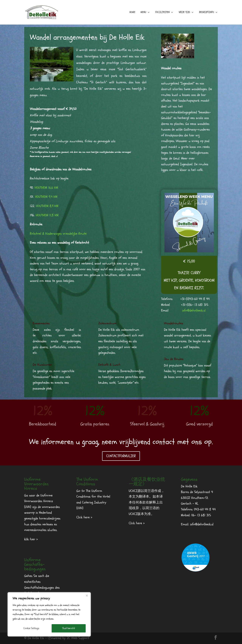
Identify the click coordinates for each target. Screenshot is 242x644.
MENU (143, 12)
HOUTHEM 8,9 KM (47, 206)
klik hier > (31, 539)
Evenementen (41, 323)
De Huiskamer (42, 365)
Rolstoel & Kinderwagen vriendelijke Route (58, 234)
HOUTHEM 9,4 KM (46, 197)
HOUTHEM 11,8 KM (47, 215)
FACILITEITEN (162, 12)
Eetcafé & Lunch (109, 365)
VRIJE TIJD (184, 12)
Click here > (84, 517)
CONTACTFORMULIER (121, 456)
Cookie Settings (31, 628)
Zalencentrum (107, 323)
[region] (49, 614)
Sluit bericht (69, 628)
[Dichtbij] (87, 595)
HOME (132, 12)
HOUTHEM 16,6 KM (46, 188)
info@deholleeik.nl (194, 310)
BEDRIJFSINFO (207, 12)
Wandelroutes (174, 323)
